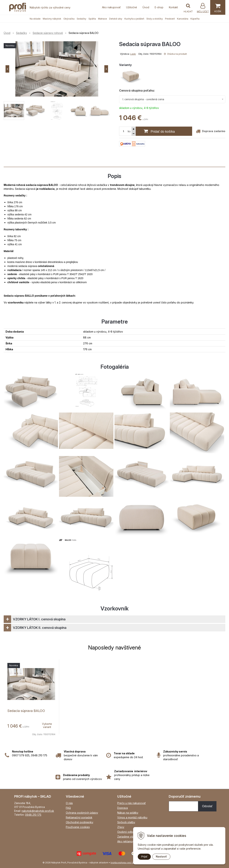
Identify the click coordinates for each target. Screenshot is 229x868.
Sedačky (81, 19)
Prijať (144, 857)
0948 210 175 (33, 815)
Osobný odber (126, 832)
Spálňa (92, 19)
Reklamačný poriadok (79, 817)
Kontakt (173, 7)
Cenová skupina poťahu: (137, 90)
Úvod (146, 7)
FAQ (68, 808)
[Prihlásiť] (203, 8)
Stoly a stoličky (155, 19)
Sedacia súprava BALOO (26, 711)
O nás (69, 803)
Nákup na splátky (128, 813)
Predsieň (170, 19)
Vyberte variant (47, 725)
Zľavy (121, 827)
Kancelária (183, 19)
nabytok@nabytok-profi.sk (38, 811)
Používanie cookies (78, 827)
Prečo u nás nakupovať (131, 803)
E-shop (159, 7)
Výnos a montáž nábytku (132, 817)
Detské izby (116, 19)
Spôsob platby (126, 822)
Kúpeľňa (195, 19)
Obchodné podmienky (80, 822)
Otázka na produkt (175, 54)
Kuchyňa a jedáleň (134, 19)
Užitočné (132, 7)
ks (129, 131)
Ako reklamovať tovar (130, 841)
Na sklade (35, 19)
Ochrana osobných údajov (82, 813)
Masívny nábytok (52, 19)
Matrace (103, 19)
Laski (133, 54)
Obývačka (69, 19)
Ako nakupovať (111, 7)
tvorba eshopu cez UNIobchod (127, 863)
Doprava (123, 808)
